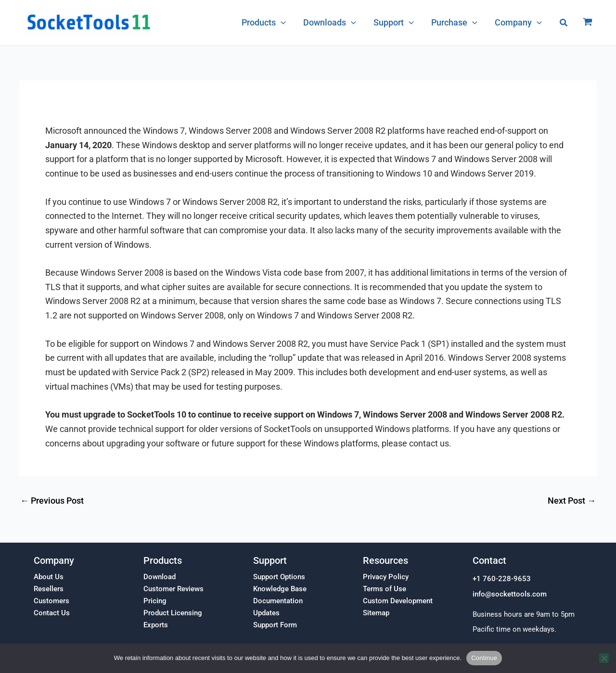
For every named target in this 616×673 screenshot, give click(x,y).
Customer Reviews (173, 589)
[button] (564, 23)
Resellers (49, 589)
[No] (604, 658)
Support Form (275, 625)
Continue (484, 658)
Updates (266, 613)
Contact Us (52, 613)
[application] (281, 23)
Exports (156, 625)
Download (160, 577)
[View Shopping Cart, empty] (588, 23)
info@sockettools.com (510, 594)
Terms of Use (385, 589)
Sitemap (376, 613)
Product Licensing (173, 613)
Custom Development (398, 601)
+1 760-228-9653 (502, 579)
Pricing (155, 601)
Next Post (572, 501)
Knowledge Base (280, 589)
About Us (49, 577)
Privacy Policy (386, 577)
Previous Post (52, 501)
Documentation (278, 601)
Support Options (279, 577)
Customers (51, 601)
